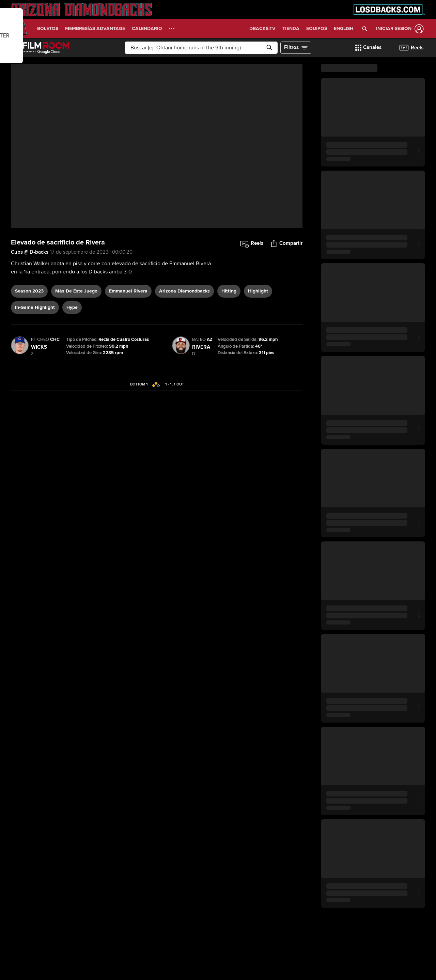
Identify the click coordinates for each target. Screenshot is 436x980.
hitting (229, 291)
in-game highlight (35, 307)
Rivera (201, 347)
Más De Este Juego (76, 291)
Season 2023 (29, 291)
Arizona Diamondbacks (184, 291)
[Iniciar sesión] (399, 29)
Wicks (39, 347)
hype (72, 307)
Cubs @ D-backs (30, 252)
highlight (258, 291)
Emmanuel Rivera (128, 291)
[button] (365, 29)
